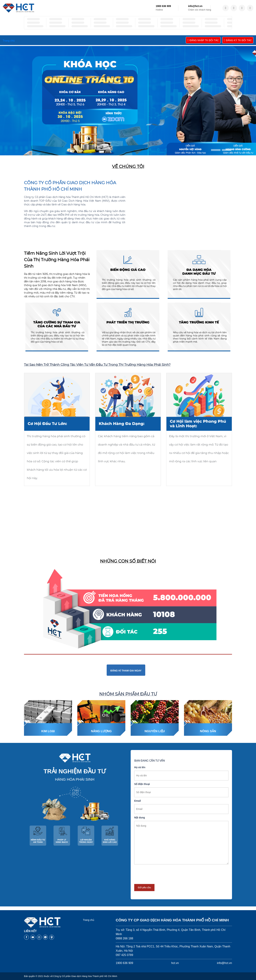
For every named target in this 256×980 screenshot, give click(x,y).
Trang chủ (89, 920)
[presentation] (161, 874)
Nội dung (140, 818)
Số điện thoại (142, 784)
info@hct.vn (195, 6)
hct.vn (175, 963)
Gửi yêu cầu (144, 887)
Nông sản (208, 731)
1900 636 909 (163, 6)
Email (138, 801)
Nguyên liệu (155, 731)
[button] (216, 150)
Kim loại (48, 731)
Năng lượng (101, 731)
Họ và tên (140, 767)
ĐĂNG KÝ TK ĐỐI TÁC (238, 40)
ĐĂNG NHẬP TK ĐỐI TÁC (203, 40)
